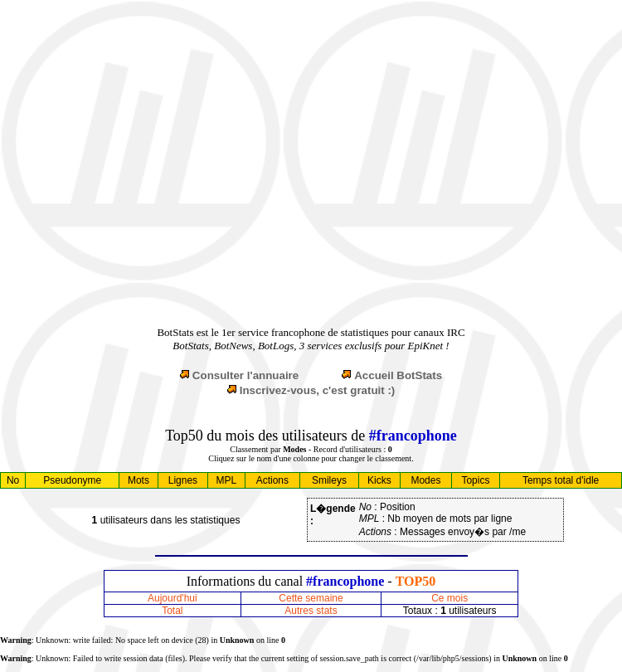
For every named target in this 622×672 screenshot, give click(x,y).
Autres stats (311, 611)
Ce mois (449, 598)
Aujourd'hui (173, 598)
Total (172, 611)
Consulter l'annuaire (245, 375)
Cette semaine (311, 598)
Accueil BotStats (398, 375)
